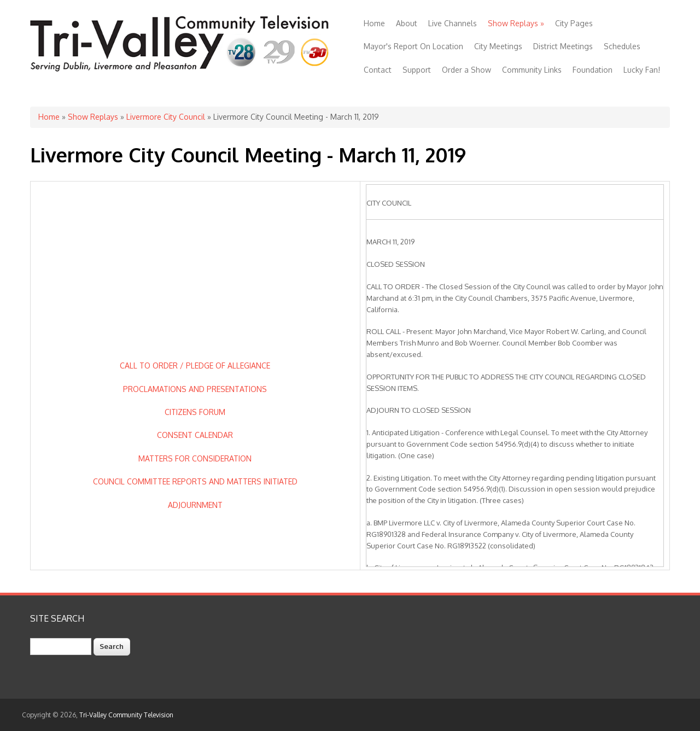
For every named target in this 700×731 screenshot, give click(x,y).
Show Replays (516, 23)
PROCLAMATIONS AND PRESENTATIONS (195, 389)
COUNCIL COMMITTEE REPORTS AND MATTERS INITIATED (195, 481)
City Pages (574, 23)
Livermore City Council (166, 117)
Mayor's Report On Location (413, 46)
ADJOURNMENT (195, 505)
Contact (378, 70)
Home (374, 23)
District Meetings (563, 46)
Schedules (622, 46)
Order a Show (466, 70)
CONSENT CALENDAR (195, 435)
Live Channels (453, 23)
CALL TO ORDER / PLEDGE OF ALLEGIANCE (195, 365)
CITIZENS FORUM (195, 412)
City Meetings (498, 46)
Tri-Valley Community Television (126, 715)
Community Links (532, 70)
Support (417, 70)
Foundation (593, 70)
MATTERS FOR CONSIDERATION (195, 458)
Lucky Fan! (642, 70)
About (407, 23)
